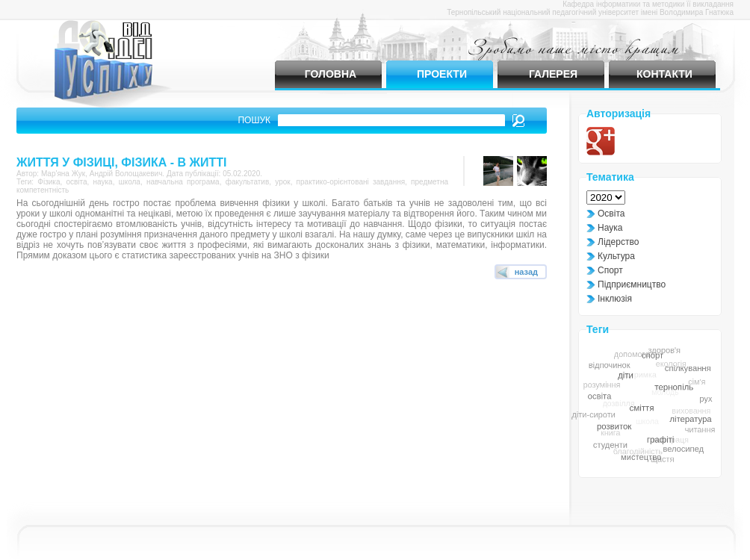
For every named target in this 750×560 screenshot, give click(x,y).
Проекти (442, 74)
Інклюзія (615, 299)
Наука (610, 228)
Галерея (553, 74)
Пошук (254, 120)
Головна (331, 74)
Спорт (610, 270)
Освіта (611, 214)
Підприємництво (632, 284)
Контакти (664, 74)
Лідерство (618, 242)
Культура (616, 256)
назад (526, 272)
